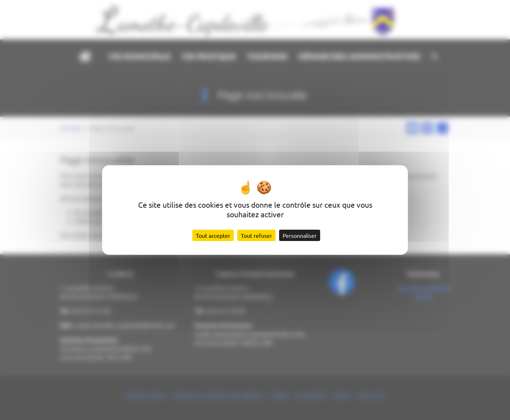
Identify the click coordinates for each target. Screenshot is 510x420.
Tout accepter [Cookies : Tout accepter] (213, 235)
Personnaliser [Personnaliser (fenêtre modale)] (300, 235)
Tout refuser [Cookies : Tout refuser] (256, 235)
